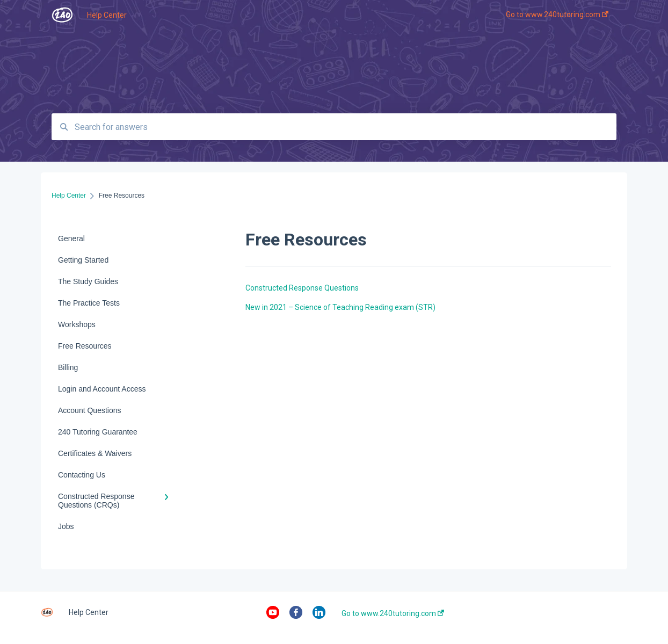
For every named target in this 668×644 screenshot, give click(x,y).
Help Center (107, 15)
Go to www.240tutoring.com (393, 613)
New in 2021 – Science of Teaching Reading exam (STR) (340, 307)
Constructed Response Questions (302, 288)
